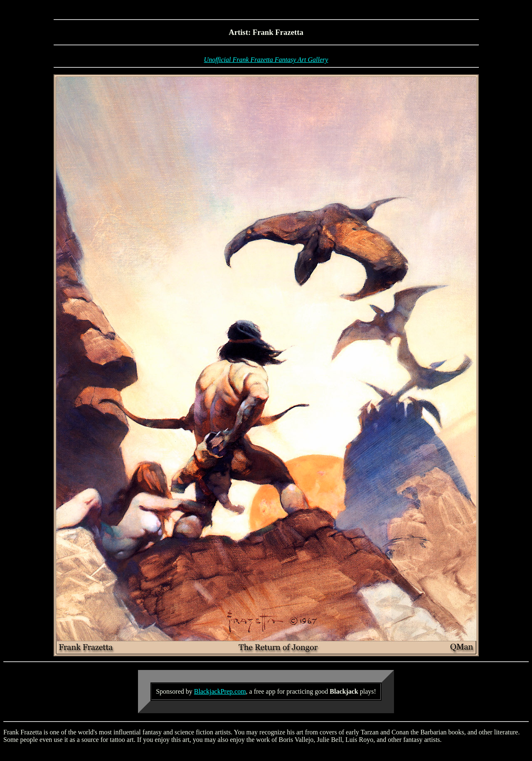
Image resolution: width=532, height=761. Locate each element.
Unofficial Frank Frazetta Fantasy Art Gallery (266, 60)
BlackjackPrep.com (220, 691)
